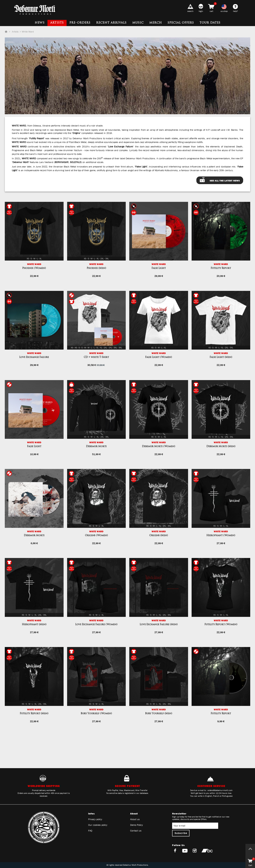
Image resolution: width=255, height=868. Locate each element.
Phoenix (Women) (34, 268)
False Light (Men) (221, 357)
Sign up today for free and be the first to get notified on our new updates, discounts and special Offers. (201, 818)
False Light (159, 268)
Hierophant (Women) (221, 536)
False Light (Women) (159, 357)
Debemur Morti (96, 447)
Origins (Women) (96, 536)
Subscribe (181, 833)
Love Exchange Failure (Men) (159, 625)
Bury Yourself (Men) (159, 714)
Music (138, 23)
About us (135, 819)
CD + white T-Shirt (96, 357)
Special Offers (181, 23)
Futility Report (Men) (34, 714)
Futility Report (221, 268)
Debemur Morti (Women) (159, 447)
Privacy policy (95, 819)
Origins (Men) (159, 536)
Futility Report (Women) (221, 625)
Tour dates (210, 23)
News (40, 23)
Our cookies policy (98, 825)
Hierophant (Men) (34, 625)
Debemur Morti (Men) (221, 447)
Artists (57, 23)
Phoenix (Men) (96, 268)
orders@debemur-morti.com (220, 790)
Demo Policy (137, 825)
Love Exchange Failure (34, 357)
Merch (156, 23)
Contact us (136, 831)
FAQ (90, 831)
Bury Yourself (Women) (96, 714)
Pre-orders (80, 23)
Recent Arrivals (111, 23)
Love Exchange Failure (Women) (96, 625)
